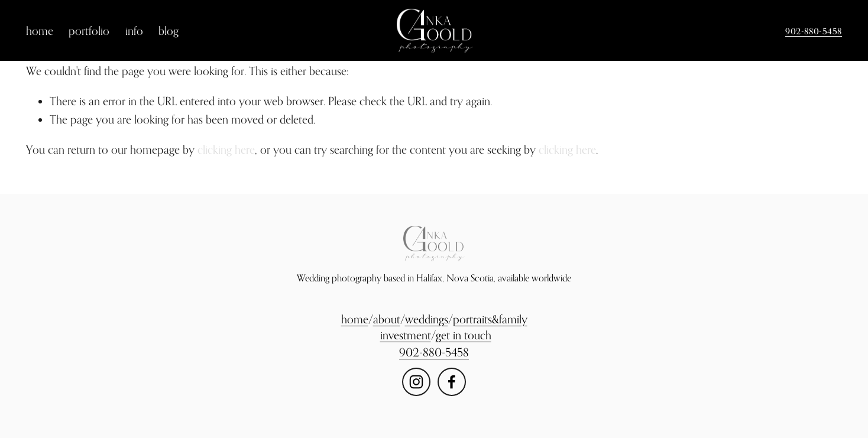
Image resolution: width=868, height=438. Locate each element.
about (387, 319)
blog (169, 30)
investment (406, 335)
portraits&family (490, 319)
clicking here (226, 149)
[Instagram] (416, 382)
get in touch (464, 335)
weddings (427, 319)
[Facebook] (452, 382)
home (40, 30)
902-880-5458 (814, 31)
